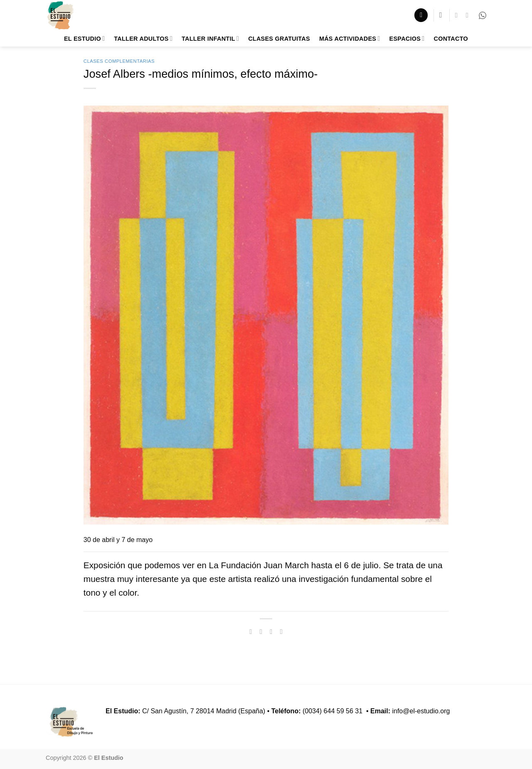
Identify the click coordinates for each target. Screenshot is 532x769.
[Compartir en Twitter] (261, 631)
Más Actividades (350, 38)
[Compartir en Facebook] (251, 631)
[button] (421, 15)
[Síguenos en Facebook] (458, 15)
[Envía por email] (271, 631)
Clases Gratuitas (279, 39)
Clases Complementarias (119, 61)
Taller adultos (143, 38)
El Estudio (84, 38)
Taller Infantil (210, 38)
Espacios (407, 38)
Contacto (451, 39)
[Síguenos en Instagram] (469, 15)
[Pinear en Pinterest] (281, 631)
